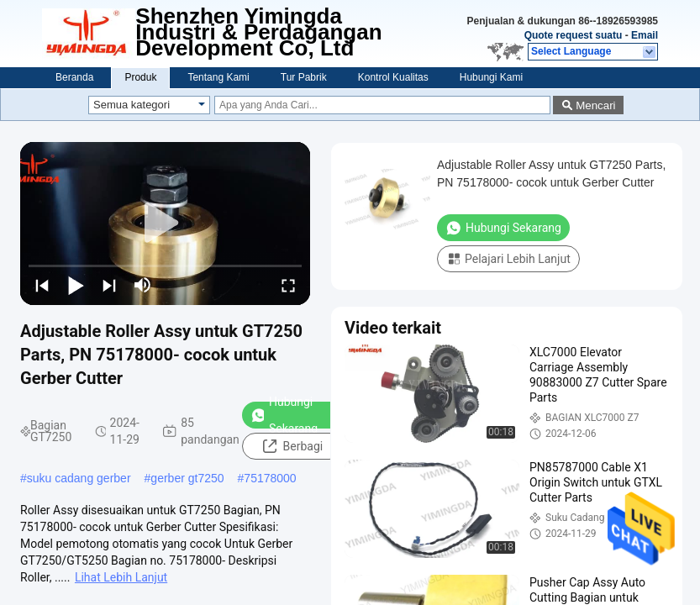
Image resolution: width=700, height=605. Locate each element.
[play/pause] (76, 285)
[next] (109, 285)
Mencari (595, 105)
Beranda (74, 77)
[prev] (42, 285)
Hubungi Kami (491, 77)
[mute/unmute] (143, 285)
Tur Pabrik (304, 77)
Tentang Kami (218, 77)
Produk (140, 77)
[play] (166, 224)
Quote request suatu (574, 35)
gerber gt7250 (187, 478)
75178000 (270, 478)
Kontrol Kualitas (393, 77)
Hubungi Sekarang (284, 415)
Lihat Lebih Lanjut (121, 577)
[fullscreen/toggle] (288, 285)
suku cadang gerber (79, 478)
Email (645, 35)
